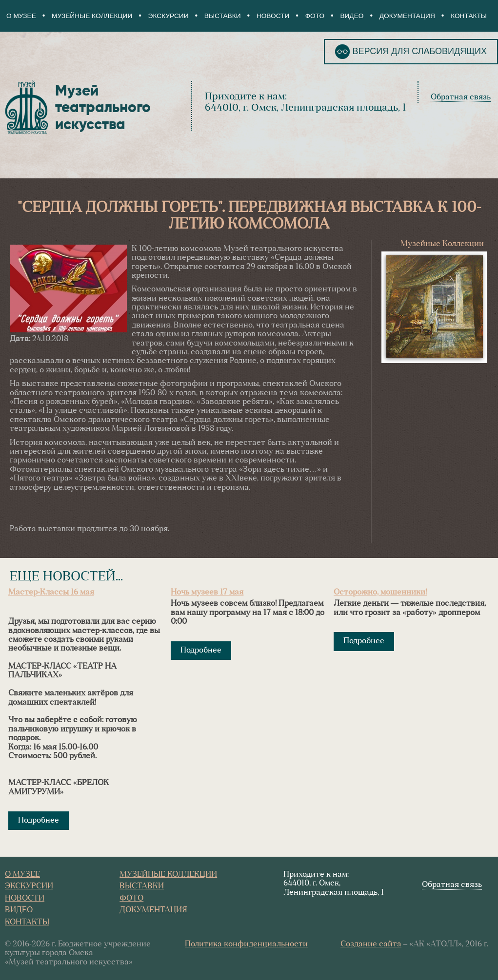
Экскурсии (169, 16)
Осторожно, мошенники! (380, 593)
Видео (352, 16)
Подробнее (39, 821)
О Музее (21, 16)
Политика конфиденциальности (246, 944)
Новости (273, 16)
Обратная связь (461, 97)
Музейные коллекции (92, 16)
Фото (315, 16)
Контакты (469, 16)
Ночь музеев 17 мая (207, 593)
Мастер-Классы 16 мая (51, 593)
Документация (407, 16)
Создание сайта (371, 944)
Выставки (223, 16)
